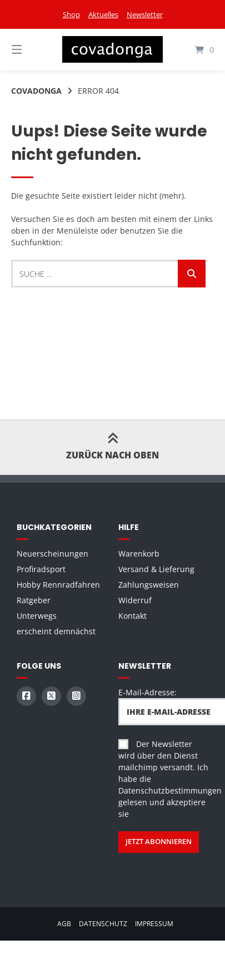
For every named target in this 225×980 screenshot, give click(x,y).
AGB (64, 923)
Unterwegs (37, 616)
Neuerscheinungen (52, 554)
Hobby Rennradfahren (58, 585)
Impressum (154, 923)
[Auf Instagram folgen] (76, 696)
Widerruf (135, 600)
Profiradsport (41, 569)
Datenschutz (103, 923)
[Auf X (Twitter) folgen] (51, 696)
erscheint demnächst (56, 631)
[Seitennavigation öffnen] (31, 50)
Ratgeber (34, 600)
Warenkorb (139, 554)
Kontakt (132, 616)
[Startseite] (112, 49)
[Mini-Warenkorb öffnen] (194, 50)
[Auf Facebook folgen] (26, 696)
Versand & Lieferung (156, 569)
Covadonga (36, 91)
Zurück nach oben (112, 447)
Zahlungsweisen (149, 585)
